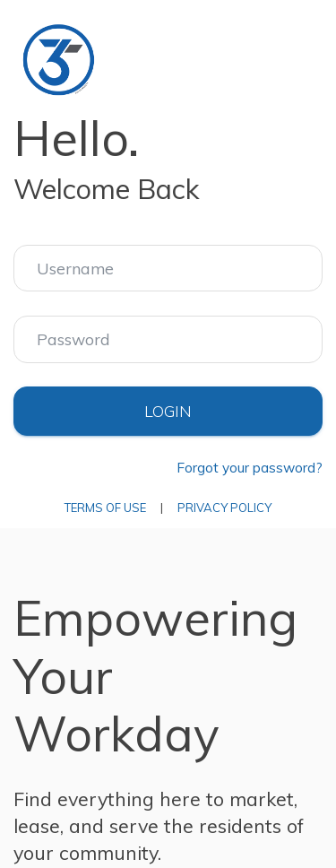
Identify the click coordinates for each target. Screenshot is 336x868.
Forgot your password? (250, 468)
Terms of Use (105, 508)
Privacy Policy (224, 508)
